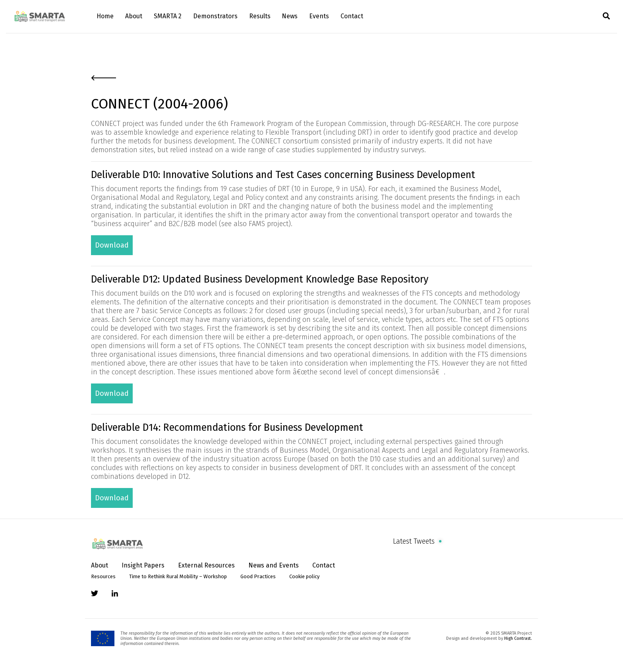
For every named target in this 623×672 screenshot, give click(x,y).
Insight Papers (143, 565)
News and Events (274, 565)
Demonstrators (215, 16)
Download (112, 245)
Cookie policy (304, 576)
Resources (103, 576)
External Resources (206, 565)
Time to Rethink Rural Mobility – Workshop (178, 576)
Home (105, 16)
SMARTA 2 (168, 16)
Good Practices (258, 576)
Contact (352, 16)
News (290, 16)
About (134, 16)
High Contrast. (518, 638)
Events (319, 16)
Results (260, 16)
